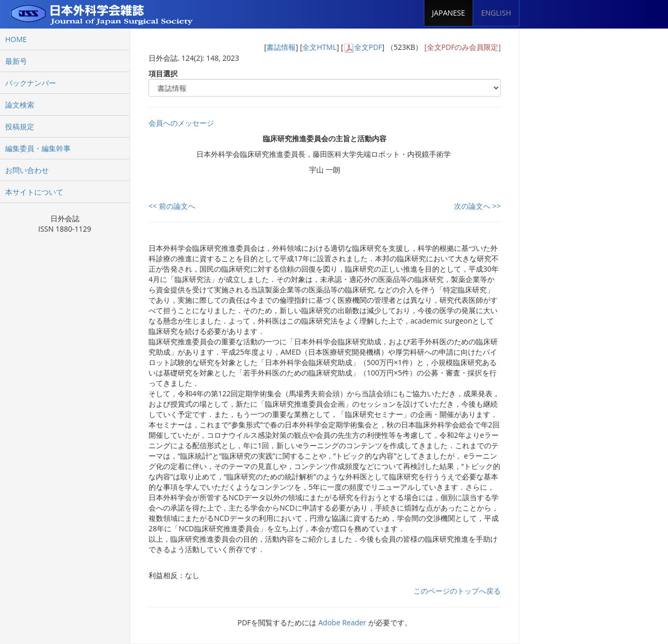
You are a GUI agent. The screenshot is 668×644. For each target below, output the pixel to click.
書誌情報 (281, 47)
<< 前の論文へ (172, 206)
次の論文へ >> (477, 206)
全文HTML (319, 47)
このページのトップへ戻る (457, 591)
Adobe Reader (342, 622)
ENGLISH (496, 13)
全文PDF (368, 47)
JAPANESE (449, 13)
